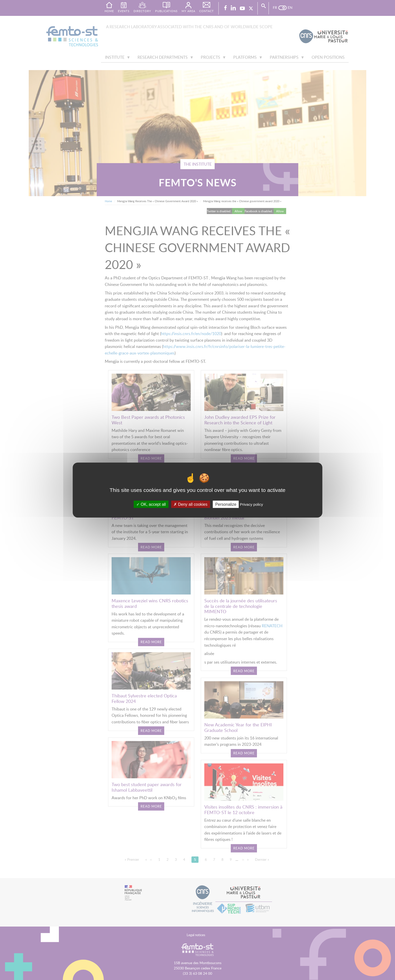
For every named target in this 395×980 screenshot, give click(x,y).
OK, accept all (151, 504)
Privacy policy (251, 504)
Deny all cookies (190, 504)
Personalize (226, 504)
